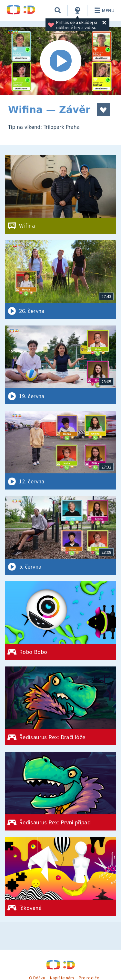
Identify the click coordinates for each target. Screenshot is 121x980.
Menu (103, 10)
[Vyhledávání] (58, 10)
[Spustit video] (60, 61)
